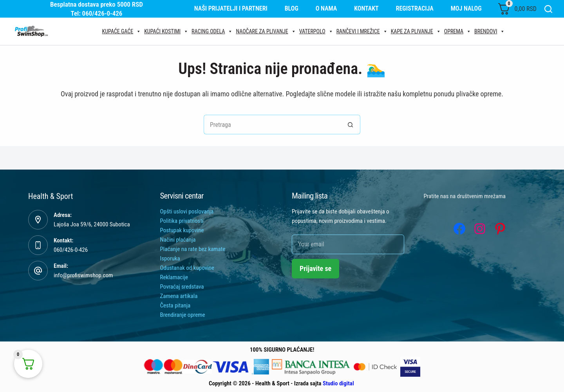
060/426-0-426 (71, 250)
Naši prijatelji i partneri (231, 8)
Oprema (458, 31)
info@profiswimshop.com (83, 275)
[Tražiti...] (272, 125)
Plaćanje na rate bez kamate (193, 249)
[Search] (548, 9)
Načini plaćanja (178, 240)
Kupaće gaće (122, 31)
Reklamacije (174, 277)
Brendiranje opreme (183, 315)
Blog (292, 8)
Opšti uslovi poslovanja (187, 211)
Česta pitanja (175, 305)
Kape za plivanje (416, 31)
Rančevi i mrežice (362, 31)
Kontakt (366, 8)
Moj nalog (466, 8)
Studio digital (338, 383)
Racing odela (212, 31)
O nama (326, 8)
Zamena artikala (179, 296)
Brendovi (490, 31)
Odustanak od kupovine (187, 268)
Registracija (415, 8)
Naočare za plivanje (266, 31)
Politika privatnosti (182, 221)
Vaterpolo (316, 31)
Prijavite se (315, 268)
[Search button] (351, 125)
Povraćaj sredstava (182, 287)
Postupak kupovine (182, 230)
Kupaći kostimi (166, 31)
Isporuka (170, 258)
